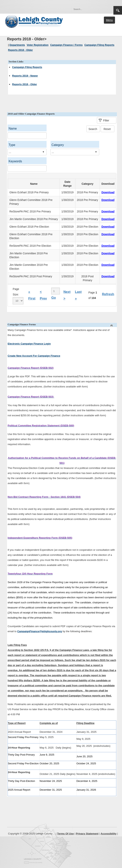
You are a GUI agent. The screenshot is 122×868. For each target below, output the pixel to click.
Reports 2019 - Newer (25, 76)
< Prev (43, 295)
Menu (109, 20)
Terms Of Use (65, 834)
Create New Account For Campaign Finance (34, 356)
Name (13, 129)
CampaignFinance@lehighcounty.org (39, 631)
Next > (67, 295)
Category (58, 145)
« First (32, 295)
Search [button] (118, 10)
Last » (78, 295)
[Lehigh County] (34, 21)
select (43, 152)
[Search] (88, 9)
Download (108, 192)
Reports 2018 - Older (24, 84)
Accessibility (109, 834)
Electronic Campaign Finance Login (29, 344)
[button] (102, 9)
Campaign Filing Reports (27, 67)
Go (53, 298)
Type (12, 145)
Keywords (15, 161)
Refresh (108, 294)
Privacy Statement (87, 834)
